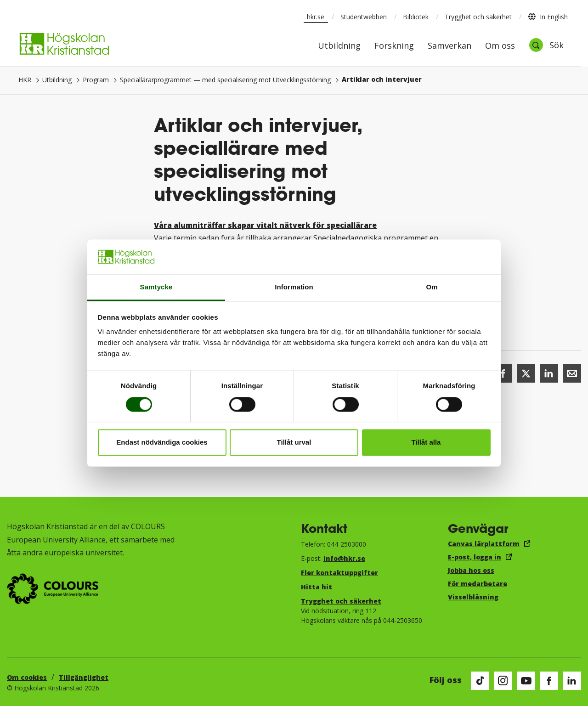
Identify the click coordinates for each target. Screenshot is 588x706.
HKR (25, 80)
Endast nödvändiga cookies (162, 443)
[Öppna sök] (546, 45)
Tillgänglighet (84, 677)
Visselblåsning (473, 597)
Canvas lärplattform (484, 544)
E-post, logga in (475, 557)
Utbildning (339, 46)
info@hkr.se (344, 558)
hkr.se (316, 17)
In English (548, 17)
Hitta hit (317, 587)
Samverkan (449, 46)
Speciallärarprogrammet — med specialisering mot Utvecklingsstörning (225, 80)
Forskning (394, 46)
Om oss (500, 46)
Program (96, 80)
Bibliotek (416, 17)
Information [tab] (294, 287)
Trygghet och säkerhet (478, 17)
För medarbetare (478, 584)
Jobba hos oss (471, 570)
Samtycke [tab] (156, 287)
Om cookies (27, 677)
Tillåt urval (294, 443)
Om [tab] (432, 287)
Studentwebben (364, 17)
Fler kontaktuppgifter (339, 573)
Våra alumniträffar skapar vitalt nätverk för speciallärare (265, 225)
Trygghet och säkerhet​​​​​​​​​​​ (341, 601)
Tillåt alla (426, 443)
